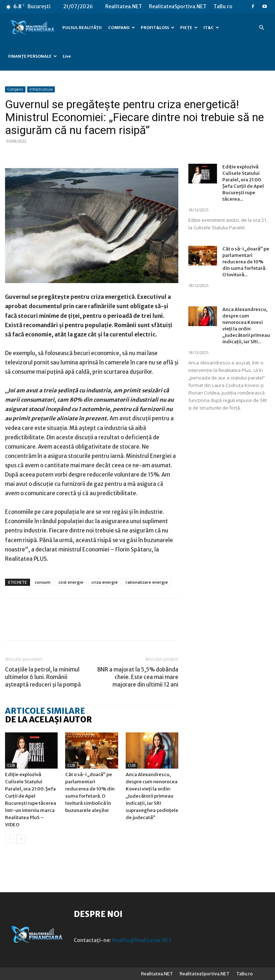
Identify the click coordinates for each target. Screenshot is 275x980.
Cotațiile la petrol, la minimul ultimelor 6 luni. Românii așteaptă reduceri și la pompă (43, 677)
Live (67, 56)
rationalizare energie (147, 582)
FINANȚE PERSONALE (33, 56)
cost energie (71, 582)
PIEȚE (189, 28)
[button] (261, 28)
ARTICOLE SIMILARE (45, 711)
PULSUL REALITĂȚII (82, 28)
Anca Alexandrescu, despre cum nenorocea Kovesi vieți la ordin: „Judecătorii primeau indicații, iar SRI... (246, 326)
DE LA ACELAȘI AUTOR (49, 720)
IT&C (211, 28)
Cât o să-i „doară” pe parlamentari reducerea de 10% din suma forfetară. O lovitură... (246, 262)
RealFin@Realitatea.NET (142, 940)
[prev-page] (9, 839)
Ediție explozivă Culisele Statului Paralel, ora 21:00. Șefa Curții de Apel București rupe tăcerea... (243, 183)
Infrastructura (41, 89)
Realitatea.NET (124, 6)
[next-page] (21, 839)
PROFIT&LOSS (158, 28)
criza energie (105, 582)
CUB (11, 766)
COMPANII (122, 28)
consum (43, 582)
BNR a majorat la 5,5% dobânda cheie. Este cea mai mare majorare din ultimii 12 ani (138, 677)
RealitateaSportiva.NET (178, 6)
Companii (15, 89)
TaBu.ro (223, 6)
